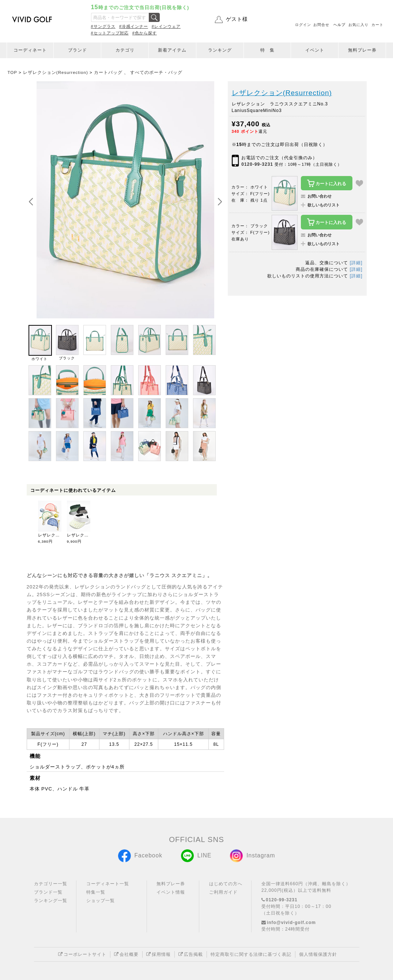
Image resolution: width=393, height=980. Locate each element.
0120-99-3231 (257, 164)
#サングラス (103, 26)
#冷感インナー (134, 26)
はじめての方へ (226, 884)
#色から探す (145, 33)
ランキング (220, 50)
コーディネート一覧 (108, 884)
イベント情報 (171, 892)
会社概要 (126, 954)
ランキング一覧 (51, 901)
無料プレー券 (362, 50)
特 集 (267, 50)
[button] (220, 202)
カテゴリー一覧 (51, 884)
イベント (315, 50)
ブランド (78, 50)
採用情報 (158, 954)
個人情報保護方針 (318, 954)
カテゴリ (125, 50)
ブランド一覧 (48, 892)
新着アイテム (172, 50)
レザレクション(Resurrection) (282, 93)
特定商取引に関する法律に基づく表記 (251, 954)
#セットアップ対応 (110, 33)
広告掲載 (191, 954)
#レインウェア (166, 26)
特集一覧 (96, 892)
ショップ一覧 (101, 901)
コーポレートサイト (82, 954)
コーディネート (30, 50)
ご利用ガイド (223, 892)
